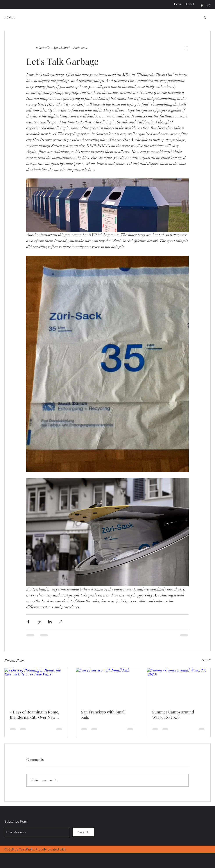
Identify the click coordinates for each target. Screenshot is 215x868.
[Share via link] (61, 622)
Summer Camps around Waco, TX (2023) (173, 715)
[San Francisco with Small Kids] (108, 686)
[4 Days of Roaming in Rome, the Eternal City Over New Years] (36, 686)
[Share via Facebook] (28, 622)
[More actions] (186, 48)
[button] (205, 18)
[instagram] (208, 5)
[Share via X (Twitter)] (39, 622)
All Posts (10, 17)
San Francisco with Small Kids (103, 715)
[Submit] (83, 832)
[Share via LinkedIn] (50, 622)
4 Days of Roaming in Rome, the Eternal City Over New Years (35, 715)
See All (206, 660)
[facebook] (202, 5)
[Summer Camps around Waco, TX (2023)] (179, 686)
